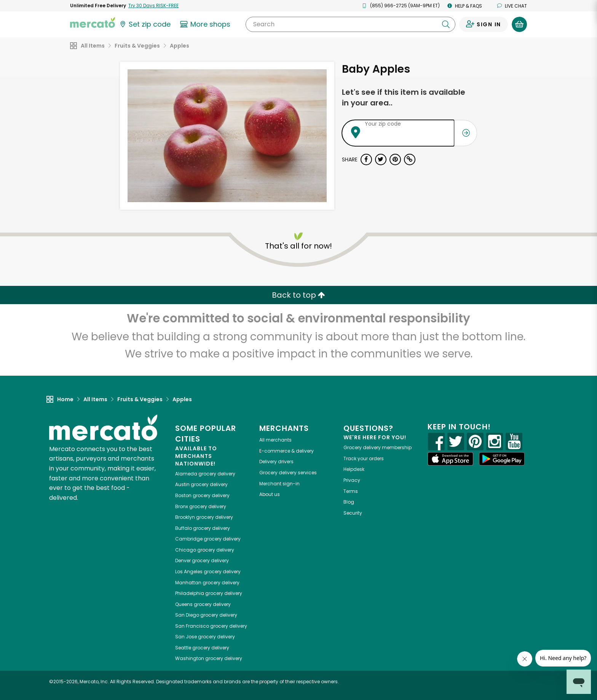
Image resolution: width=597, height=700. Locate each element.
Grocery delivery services (288, 473)
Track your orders (364, 458)
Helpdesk (354, 469)
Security (353, 513)
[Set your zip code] (145, 24)
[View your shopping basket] (519, 24)
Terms (351, 491)
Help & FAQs (465, 6)
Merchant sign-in (279, 484)
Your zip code (383, 124)
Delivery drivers (276, 462)
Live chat (512, 6)
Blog (349, 502)
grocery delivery (205, 474)
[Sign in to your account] (484, 24)
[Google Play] (502, 459)
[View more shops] (206, 24)
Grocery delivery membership (378, 447)
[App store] (450, 459)
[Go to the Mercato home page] (93, 22)
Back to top (298, 295)
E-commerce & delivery (287, 451)
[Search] (350, 24)
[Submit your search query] (446, 24)
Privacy (352, 480)
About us (270, 494)
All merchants (275, 440)
